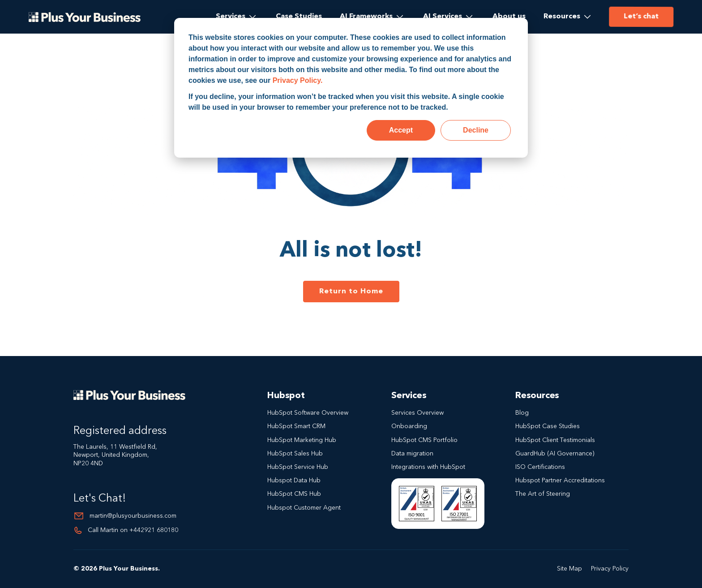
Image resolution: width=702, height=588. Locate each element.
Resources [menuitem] (562, 17)
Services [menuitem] (231, 17)
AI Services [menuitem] (443, 17)
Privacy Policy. (298, 80)
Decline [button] (476, 130)
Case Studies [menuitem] (299, 17)
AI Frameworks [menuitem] (366, 17)
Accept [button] (401, 130)
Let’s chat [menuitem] (641, 17)
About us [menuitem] (509, 17)
